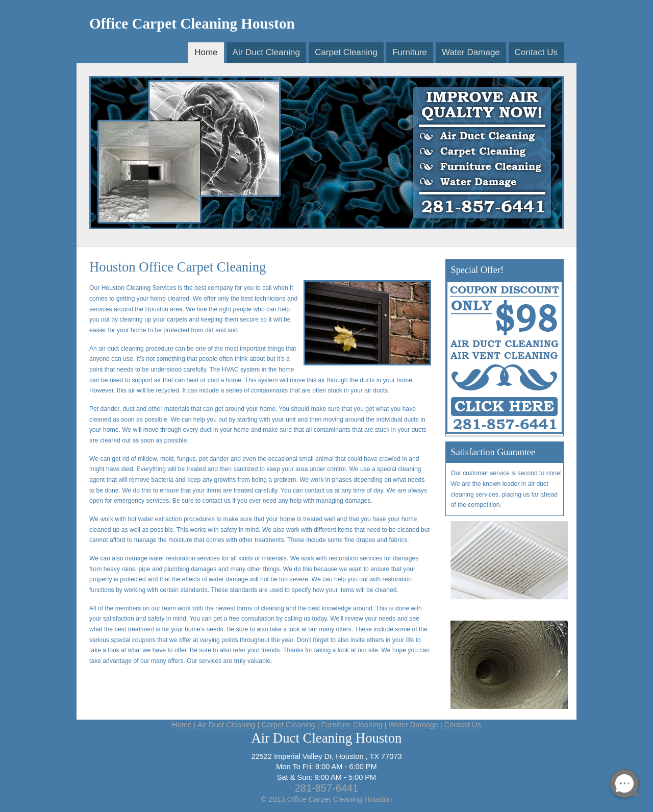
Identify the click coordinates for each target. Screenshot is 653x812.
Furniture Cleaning (352, 725)
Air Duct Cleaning (266, 52)
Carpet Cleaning (346, 52)
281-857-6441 (327, 788)
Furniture (410, 52)
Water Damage (471, 52)
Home (206, 52)
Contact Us (536, 52)
